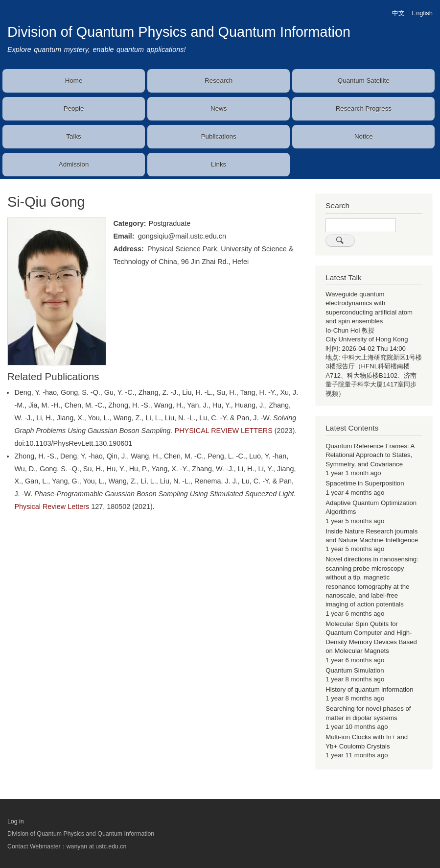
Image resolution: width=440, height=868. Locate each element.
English (422, 13)
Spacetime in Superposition (365, 483)
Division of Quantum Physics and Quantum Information (179, 32)
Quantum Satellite (364, 81)
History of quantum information (369, 689)
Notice (364, 136)
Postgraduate (170, 223)
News (219, 108)
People (74, 108)
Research (219, 81)
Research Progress (364, 108)
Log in (16, 821)
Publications (219, 136)
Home (74, 81)
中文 (398, 13)
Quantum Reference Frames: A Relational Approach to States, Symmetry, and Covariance (370, 455)
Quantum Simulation (355, 670)
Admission (74, 164)
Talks (73, 136)
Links (219, 164)
